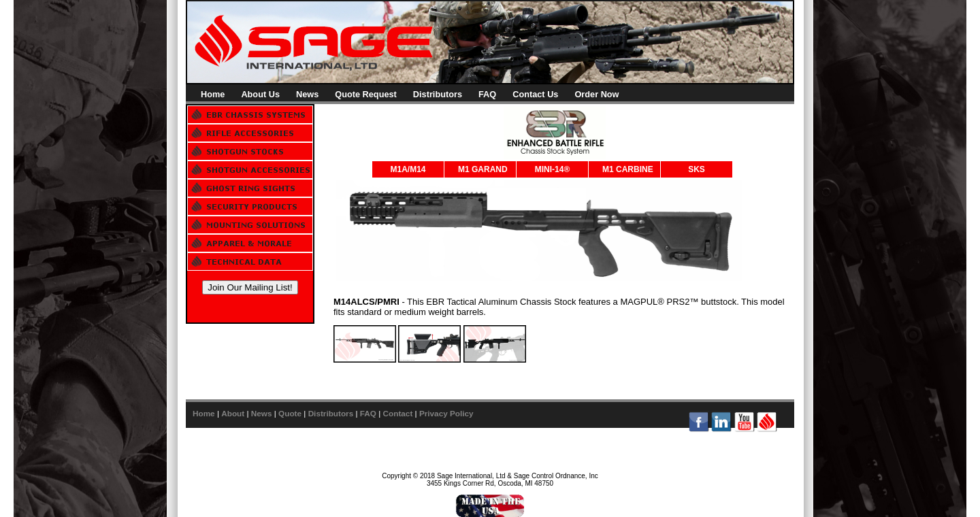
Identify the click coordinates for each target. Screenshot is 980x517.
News (307, 94)
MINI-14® (553, 169)
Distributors (438, 94)
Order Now (597, 94)
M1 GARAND (483, 169)
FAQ (487, 94)
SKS (697, 169)
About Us (260, 94)
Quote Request (366, 94)
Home (213, 94)
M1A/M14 (408, 169)
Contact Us (535, 94)
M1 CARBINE (628, 169)
